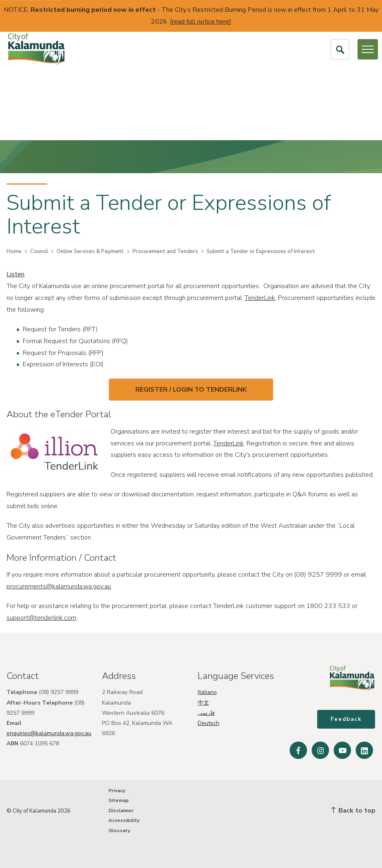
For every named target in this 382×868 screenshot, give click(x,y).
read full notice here (201, 22)
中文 (203, 702)
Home (14, 251)
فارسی (206, 713)
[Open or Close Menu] (368, 49)
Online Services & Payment (90, 251)
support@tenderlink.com (41, 618)
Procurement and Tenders (165, 251)
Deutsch (209, 723)
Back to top (353, 811)
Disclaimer (121, 811)
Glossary (119, 831)
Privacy (117, 791)
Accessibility (124, 820)
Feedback (347, 720)
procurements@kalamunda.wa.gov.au (59, 586)
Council (39, 251)
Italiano (207, 692)
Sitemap (119, 800)
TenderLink (260, 298)
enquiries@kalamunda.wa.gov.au (49, 733)
